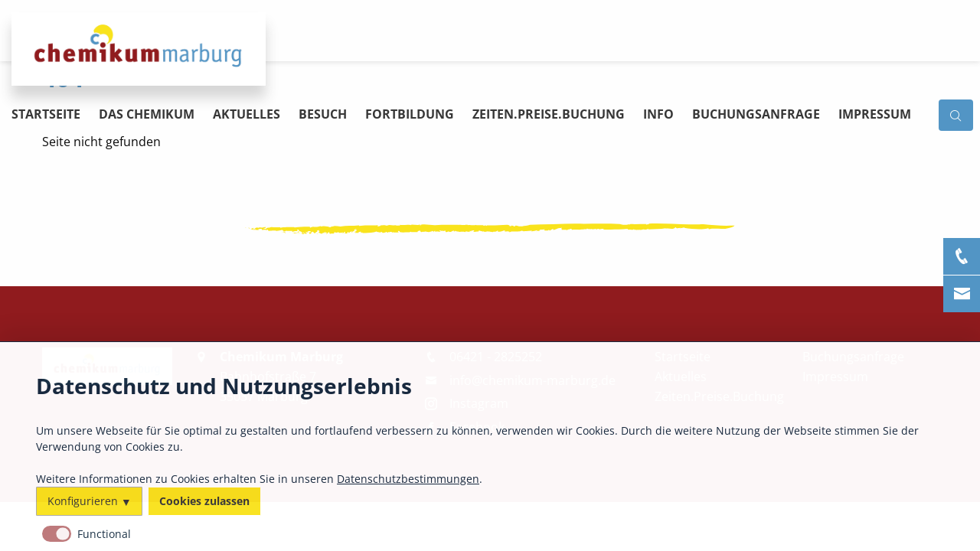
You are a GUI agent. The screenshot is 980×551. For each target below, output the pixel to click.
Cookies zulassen (204, 501)
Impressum (875, 114)
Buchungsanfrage (756, 114)
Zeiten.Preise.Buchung (549, 114)
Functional (104, 534)
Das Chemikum (147, 114)
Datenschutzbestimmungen (408, 478)
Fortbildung (410, 114)
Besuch (323, 114)
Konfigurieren (83, 501)
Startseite (46, 114)
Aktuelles (247, 114)
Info (658, 114)
